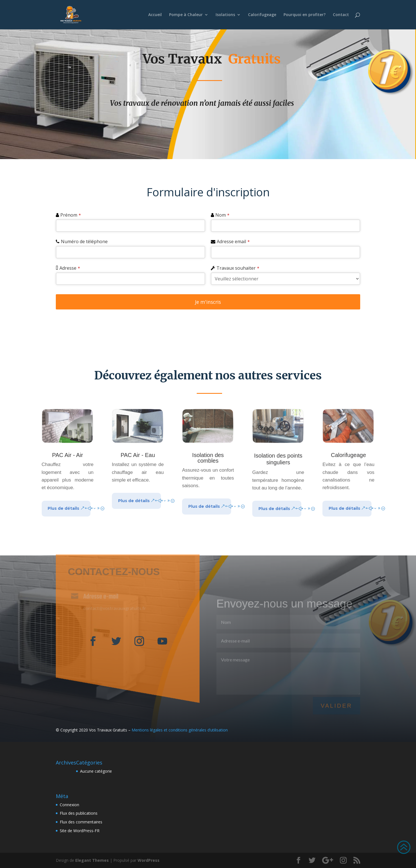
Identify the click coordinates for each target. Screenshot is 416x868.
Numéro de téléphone (84, 241)
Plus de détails (63, 508)
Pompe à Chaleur (186, 15)
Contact (341, 15)
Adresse (70, 268)
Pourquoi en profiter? (305, 15)
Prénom (71, 215)
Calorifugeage (262, 15)
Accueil (155, 15)
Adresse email (233, 241)
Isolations (225, 15)
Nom (222, 215)
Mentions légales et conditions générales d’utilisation (180, 730)
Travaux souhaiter (238, 268)
